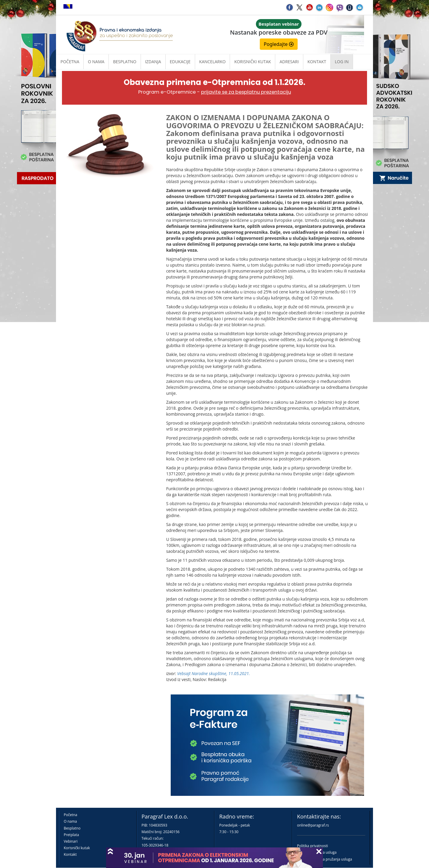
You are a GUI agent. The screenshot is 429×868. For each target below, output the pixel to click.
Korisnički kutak (77, 848)
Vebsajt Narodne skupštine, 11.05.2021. (214, 673)
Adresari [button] (289, 62)
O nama (96, 62)
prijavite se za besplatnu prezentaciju (246, 92)
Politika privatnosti (313, 846)
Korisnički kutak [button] (252, 62)
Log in (342, 62)
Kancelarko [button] (213, 62)
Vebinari (71, 841)
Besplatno (125, 62)
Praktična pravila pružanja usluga (325, 859)
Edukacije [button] (180, 62)
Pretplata (71, 835)
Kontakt (70, 854)
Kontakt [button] (317, 62)
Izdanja (153, 62)
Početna (70, 62)
